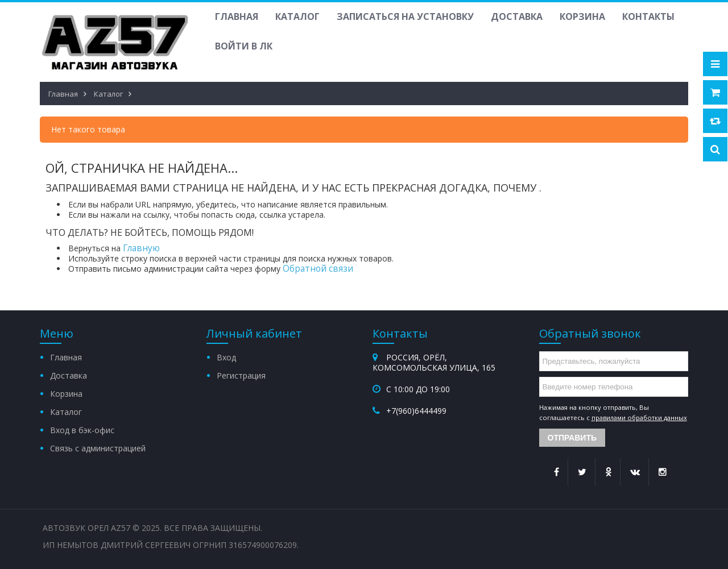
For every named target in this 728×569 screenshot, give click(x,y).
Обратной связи (318, 269)
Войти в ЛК (244, 46)
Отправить (572, 438)
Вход (226, 357)
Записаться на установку (405, 16)
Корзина (582, 16)
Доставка (517, 16)
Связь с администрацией (98, 448)
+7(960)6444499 (416, 411)
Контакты (648, 16)
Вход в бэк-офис (82, 430)
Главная (237, 16)
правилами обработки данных (639, 418)
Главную (141, 248)
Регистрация (241, 375)
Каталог (297, 16)
